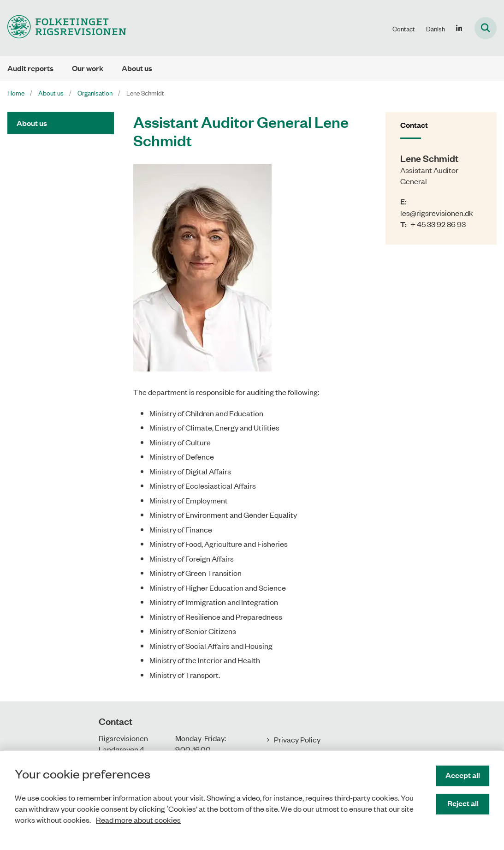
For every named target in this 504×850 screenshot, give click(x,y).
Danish (436, 29)
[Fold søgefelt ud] (486, 28)
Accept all (463, 775)
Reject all (463, 803)
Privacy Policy (297, 739)
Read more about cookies (138, 820)
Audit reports (30, 68)
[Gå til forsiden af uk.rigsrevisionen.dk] (63, 28)
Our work (88, 68)
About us (137, 68)
